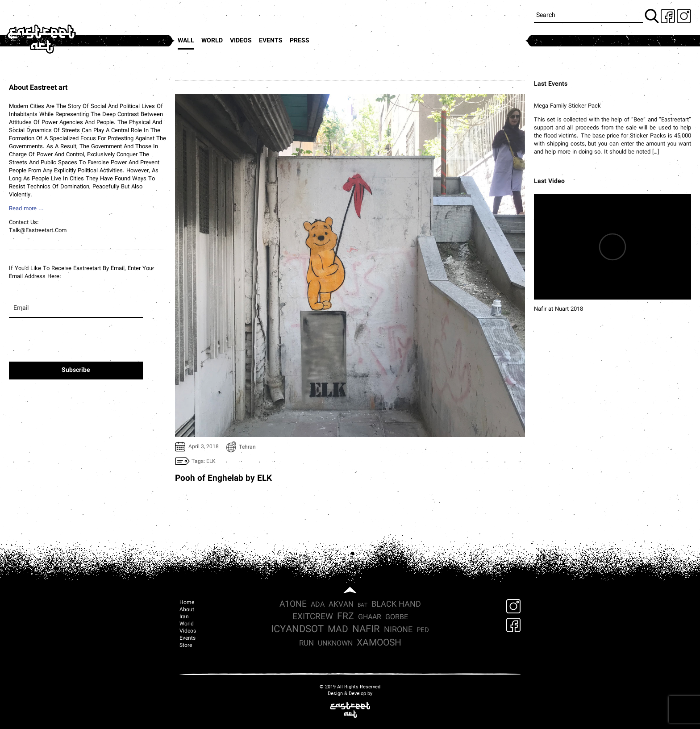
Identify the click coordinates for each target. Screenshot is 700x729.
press (300, 41)
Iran (184, 617)
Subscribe (76, 370)
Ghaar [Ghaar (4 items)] (370, 617)
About (187, 610)
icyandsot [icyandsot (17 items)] (297, 630)
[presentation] (75, 344)
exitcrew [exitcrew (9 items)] (313, 617)
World (212, 41)
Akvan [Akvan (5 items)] (341, 605)
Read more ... (26, 209)
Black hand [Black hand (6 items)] (396, 605)
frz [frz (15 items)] (346, 617)
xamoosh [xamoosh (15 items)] (379, 643)
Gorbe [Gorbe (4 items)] (397, 617)
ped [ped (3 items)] (423, 631)
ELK (211, 462)
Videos (241, 41)
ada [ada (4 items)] (318, 605)
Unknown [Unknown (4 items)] (335, 644)
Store (186, 646)
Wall (186, 41)
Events (271, 41)
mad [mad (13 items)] (338, 630)
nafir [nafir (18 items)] (366, 630)
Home (187, 603)
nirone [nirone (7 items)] (398, 630)
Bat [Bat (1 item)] (362, 605)
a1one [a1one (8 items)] (293, 605)
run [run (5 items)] (306, 644)
